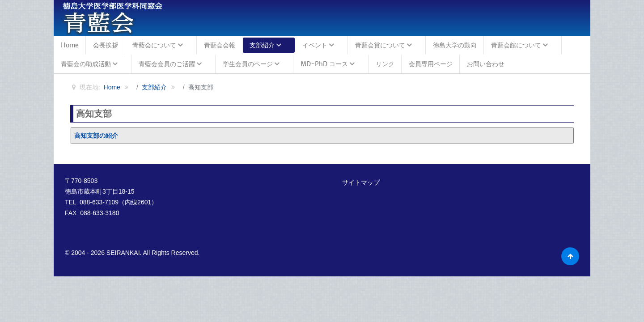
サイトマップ (361, 182)
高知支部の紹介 (96, 136)
